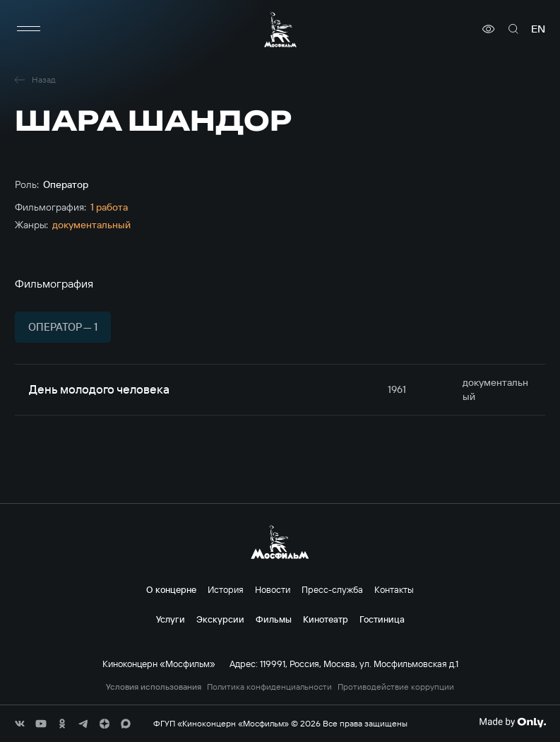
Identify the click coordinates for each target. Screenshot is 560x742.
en (538, 29)
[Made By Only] (512, 722)
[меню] (29, 29)
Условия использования (154, 687)
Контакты (394, 589)
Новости (273, 589)
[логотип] (280, 29)
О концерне (171, 589)
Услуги (171, 619)
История (226, 589)
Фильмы (274, 619)
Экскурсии (220, 619)
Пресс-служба (332, 589)
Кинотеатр (326, 619)
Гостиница (382, 619)
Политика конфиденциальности (269, 687)
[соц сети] (20, 724)
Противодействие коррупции (396, 687)
